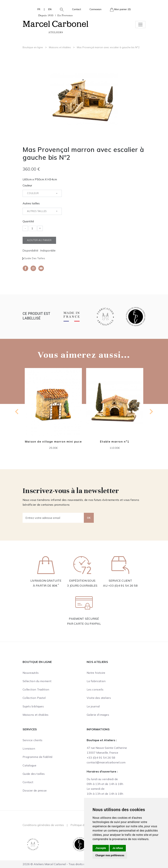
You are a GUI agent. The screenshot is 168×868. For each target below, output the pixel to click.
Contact (77, 9)
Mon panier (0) (120, 10)
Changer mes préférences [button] (110, 855)
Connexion (95, 9)
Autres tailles (31, 203)
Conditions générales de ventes (43, 825)
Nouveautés (31, 673)
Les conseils (95, 689)
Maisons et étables (60, 47)
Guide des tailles (35, 258)
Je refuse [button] (118, 848)
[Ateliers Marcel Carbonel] (56, 23)
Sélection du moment (37, 681)
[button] (60, 9)
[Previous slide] (17, 412)
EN (50, 9)
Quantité (28, 221)
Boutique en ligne (33, 47)
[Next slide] (151, 412)
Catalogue (29, 765)
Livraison (29, 748)
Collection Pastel (34, 698)
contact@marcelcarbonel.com (106, 762)
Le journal (93, 706)
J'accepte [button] (101, 848)
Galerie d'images (98, 715)
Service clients (33, 740)
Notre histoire (96, 673)
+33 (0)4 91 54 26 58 (123, 586)
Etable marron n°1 (115, 441)
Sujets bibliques (33, 706)
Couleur (27, 185)
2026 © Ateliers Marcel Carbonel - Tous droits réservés (59, 864)
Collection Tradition (36, 689)
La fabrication (96, 681)
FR (39, 9)
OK (89, 518)
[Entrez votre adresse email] (53, 518)
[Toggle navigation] (140, 25)
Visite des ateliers (99, 698)
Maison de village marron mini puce (53, 441)
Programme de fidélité (38, 757)
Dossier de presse (35, 790)
